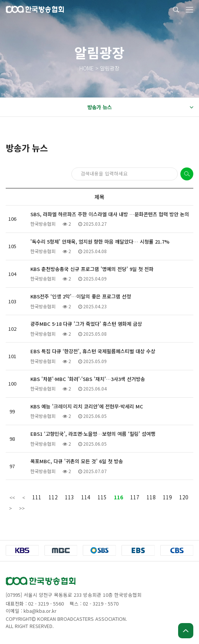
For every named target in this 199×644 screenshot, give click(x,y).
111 (37, 497)
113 (69, 497)
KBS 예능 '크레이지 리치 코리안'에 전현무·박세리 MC (87, 406)
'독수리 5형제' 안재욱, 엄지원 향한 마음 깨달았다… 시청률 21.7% (100, 241)
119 (167, 497)
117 (135, 497)
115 (102, 497)
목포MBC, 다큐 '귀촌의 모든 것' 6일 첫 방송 (77, 461)
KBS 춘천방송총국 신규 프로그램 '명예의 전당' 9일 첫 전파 (92, 269)
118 (151, 497)
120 (184, 497)
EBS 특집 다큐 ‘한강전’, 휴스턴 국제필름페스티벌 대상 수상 (93, 351)
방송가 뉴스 (140, 107)
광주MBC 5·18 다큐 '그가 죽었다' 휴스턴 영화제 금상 (86, 324)
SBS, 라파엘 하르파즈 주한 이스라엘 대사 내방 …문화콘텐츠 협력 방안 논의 (110, 214)
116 (118, 497)
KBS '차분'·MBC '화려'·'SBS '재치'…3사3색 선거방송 (88, 379)
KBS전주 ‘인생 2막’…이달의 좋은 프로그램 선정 (81, 296)
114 (86, 497)
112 (53, 497)
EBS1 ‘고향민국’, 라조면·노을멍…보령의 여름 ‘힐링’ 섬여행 (93, 434)
